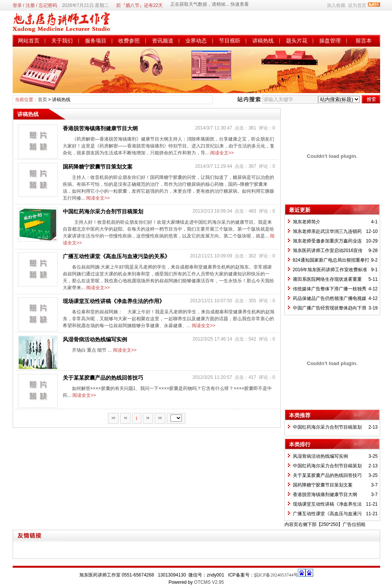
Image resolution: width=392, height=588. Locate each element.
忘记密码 (48, 5)
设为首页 (357, 5)
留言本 (364, 41)
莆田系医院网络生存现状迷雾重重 (327, 279)
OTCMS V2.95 (209, 582)
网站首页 (29, 41)
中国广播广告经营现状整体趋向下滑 (330, 308)
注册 (30, 5)
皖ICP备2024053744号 (276, 575)
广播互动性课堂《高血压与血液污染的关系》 (116, 256)
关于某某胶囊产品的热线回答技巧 (103, 378)
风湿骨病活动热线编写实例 (95, 339)
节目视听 (230, 41)
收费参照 (129, 41)
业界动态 (196, 41)
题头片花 (297, 41)
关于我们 (62, 41)
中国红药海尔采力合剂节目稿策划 (103, 211)
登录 (17, 5)
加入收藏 (336, 5)
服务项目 (96, 41)
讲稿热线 (263, 41)
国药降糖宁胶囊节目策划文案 (98, 167)
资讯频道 (163, 41)
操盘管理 (330, 41)
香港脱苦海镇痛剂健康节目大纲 (100, 128)
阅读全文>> (222, 153)
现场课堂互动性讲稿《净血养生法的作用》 (114, 301)
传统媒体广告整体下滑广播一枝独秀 (330, 289)
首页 (42, 100)
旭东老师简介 (307, 222)
